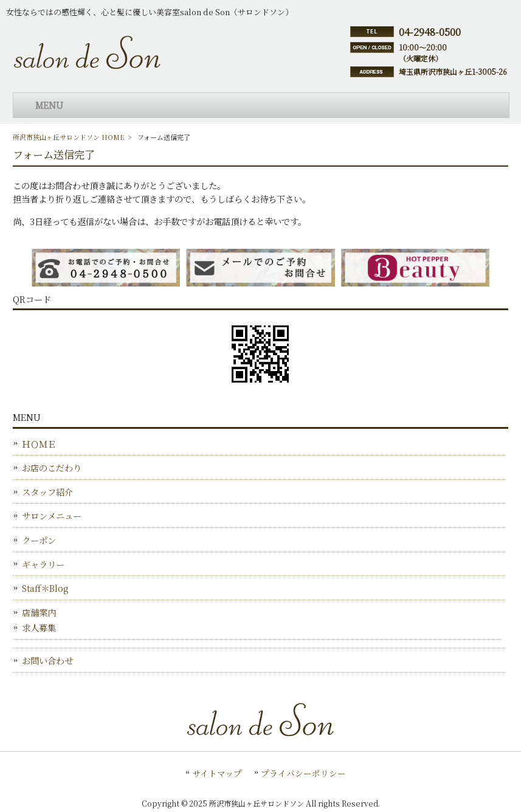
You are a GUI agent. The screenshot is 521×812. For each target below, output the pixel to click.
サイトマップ (217, 773)
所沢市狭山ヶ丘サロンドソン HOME (69, 137)
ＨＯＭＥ (39, 444)
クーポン (39, 540)
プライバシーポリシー (303, 773)
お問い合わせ (47, 660)
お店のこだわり (52, 467)
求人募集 (39, 627)
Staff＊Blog (45, 588)
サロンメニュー (52, 515)
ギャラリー (43, 564)
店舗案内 (39, 612)
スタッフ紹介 (47, 492)
